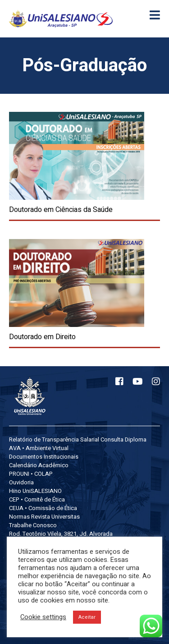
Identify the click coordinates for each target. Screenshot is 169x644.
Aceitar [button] (87, 617)
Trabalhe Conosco (33, 525)
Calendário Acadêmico (39, 465)
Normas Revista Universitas (44, 517)
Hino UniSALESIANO (35, 491)
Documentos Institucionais (44, 457)
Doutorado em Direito (42, 337)
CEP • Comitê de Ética (37, 499)
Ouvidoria (21, 482)
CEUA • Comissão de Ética (43, 508)
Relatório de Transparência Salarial (54, 439)
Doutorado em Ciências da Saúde (61, 210)
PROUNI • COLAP (31, 474)
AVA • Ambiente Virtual (39, 448)
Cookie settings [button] (43, 617)
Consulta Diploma (123, 439)
